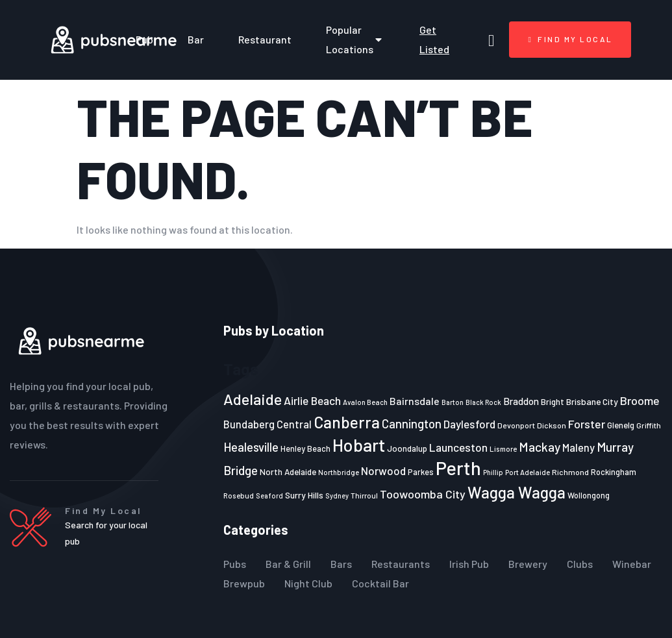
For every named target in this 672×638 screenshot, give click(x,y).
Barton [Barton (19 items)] (453, 402)
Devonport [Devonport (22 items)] (516, 425)
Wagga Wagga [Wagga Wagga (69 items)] (516, 492)
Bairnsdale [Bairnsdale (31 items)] (415, 401)
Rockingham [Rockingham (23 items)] (614, 472)
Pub (144, 39)
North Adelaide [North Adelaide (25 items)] (288, 472)
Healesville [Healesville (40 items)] (251, 447)
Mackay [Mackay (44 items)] (540, 447)
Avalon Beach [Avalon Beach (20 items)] (365, 402)
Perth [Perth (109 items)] (458, 468)
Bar (196, 39)
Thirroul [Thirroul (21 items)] (364, 495)
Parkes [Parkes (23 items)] (421, 472)
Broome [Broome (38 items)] (640, 400)
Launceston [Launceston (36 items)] (458, 447)
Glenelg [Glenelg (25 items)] (621, 425)
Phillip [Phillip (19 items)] (493, 472)
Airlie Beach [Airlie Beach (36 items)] (312, 400)
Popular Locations (355, 39)
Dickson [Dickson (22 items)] (552, 425)
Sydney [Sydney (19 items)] (337, 496)
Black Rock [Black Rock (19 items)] (483, 402)
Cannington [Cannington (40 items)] (412, 424)
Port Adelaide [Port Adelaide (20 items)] (528, 472)
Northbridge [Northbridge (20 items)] (339, 472)
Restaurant (265, 39)
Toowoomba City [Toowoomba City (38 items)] (423, 494)
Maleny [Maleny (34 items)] (579, 447)
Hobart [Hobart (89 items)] (359, 445)
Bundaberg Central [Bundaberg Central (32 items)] (268, 424)
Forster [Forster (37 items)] (587, 424)
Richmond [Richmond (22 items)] (570, 472)
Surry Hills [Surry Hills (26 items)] (304, 495)
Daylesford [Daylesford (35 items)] (469, 424)
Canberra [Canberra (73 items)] (347, 422)
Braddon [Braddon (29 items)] (521, 401)
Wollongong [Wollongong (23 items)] (589, 495)
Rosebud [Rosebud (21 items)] (239, 495)
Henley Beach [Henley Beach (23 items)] (305, 448)
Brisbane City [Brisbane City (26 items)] (592, 401)
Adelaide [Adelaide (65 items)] (253, 399)
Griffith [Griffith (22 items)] (649, 425)
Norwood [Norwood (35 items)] (383, 471)
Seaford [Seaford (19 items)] (269, 496)
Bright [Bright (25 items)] (553, 402)
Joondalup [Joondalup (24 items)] (407, 448)
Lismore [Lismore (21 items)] (503, 448)
